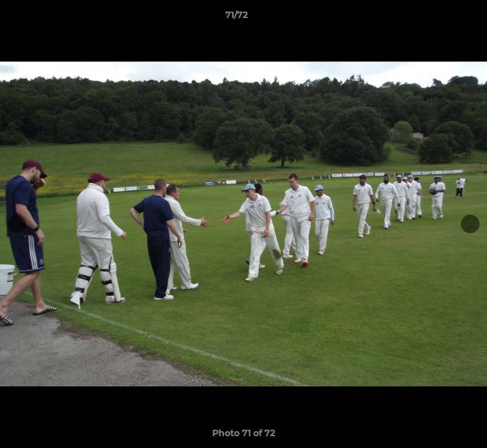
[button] (435, 18)
